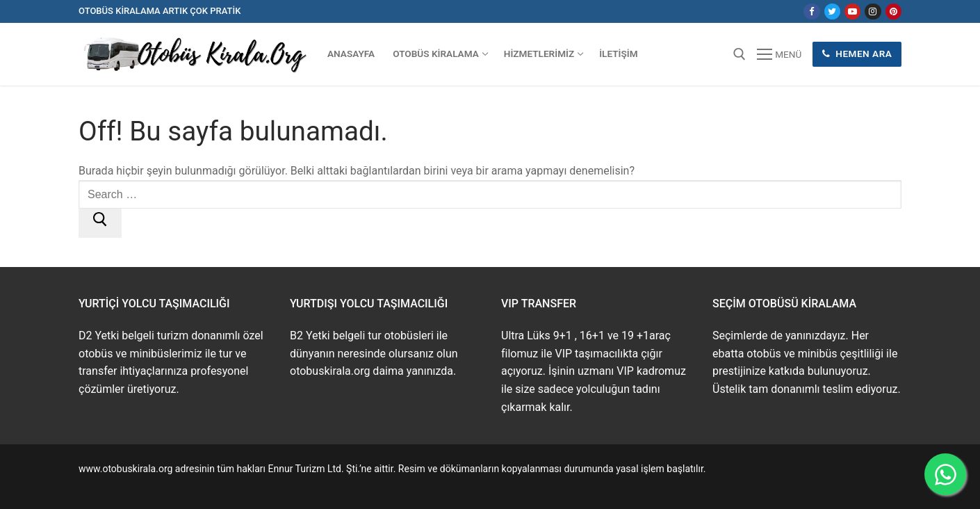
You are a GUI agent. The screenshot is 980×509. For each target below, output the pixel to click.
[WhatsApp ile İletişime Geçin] (945, 474)
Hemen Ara (857, 54)
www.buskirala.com (121, 485)
